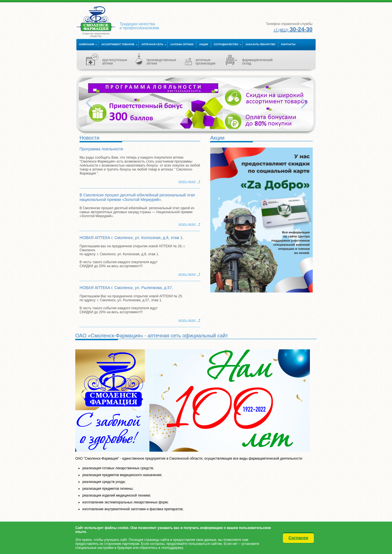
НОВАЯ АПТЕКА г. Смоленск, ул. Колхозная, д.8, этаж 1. (132, 238)
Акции (204, 44)
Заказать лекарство (260, 44)
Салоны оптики (182, 44)
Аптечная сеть (152, 44)
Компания (87, 44)
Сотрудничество (226, 44)
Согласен (299, 538)
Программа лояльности (101, 149)
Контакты (288, 44)
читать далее (187, 181)
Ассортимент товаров (118, 44)
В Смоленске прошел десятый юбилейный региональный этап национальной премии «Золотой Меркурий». (137, 197)
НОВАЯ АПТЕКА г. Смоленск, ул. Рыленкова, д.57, (126, 288)
